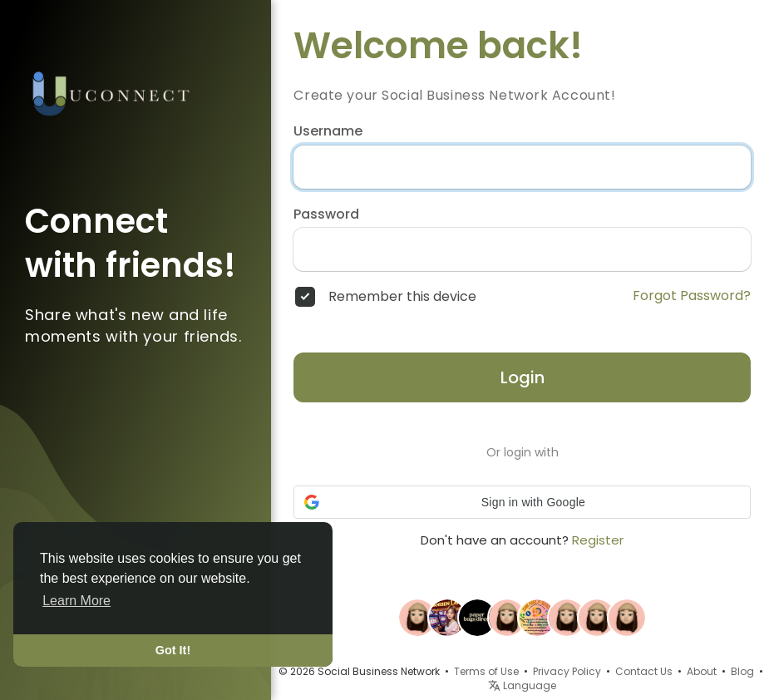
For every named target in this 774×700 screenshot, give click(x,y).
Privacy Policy (567, 671)
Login (523, 377)
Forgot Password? (692, 296)
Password (326, 214)
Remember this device (402, 297)
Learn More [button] (76, 601)
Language (522, 685)
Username (328, 131)
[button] (522, 502)
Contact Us (644, 671)
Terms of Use (486, 671)
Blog (742, 671)
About (702, 671)
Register (598, 540)
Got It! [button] (173, 650)
